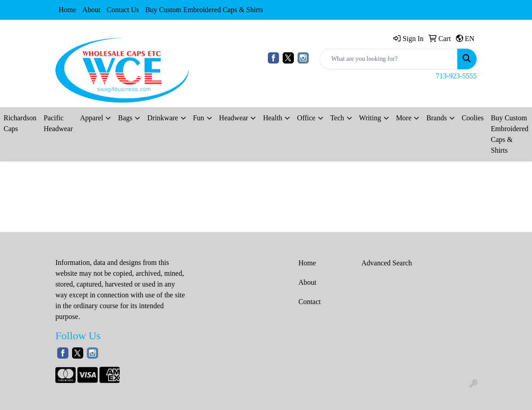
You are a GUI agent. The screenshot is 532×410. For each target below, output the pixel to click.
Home (67, 10)
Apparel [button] (92, 118)
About (91, 10)
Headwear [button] (234, 118)
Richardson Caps (20, 123)
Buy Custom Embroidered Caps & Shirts (204, 10)
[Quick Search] (389, 59)
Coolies (473, 118)
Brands (436, 118)
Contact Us (123, 10)
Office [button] (306, 118)
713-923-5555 (456, 76)
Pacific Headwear (58, 123)
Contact (310, 302)
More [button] (404, 118)
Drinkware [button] (162, 118)
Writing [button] (370, 118)
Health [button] (273, 118)
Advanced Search (387, 263)
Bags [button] (125, 118)
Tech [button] (337, 118)
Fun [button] (199, 118)
